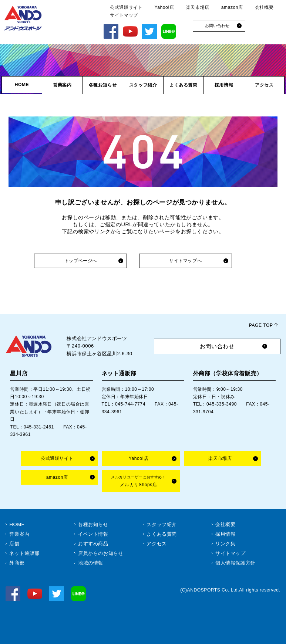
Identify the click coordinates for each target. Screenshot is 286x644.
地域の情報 (91, 563)
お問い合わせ (217, 346)
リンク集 (225, 544)
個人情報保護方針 (235, 563)
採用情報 (225, 534)
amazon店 (232, 7)
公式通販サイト (126, 7)
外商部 (17, 563)
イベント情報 (93, 534)
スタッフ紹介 (162, 524)
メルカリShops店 (138, 481)
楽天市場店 (198, 7)
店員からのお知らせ (101, 553)
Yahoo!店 (164, 7)
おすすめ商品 (93, 544)
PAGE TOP (261, 325)
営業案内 (19, 534)
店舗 (14, 544)
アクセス (157, 544)
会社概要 (264, 7)
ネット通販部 (24, 553)
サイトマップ (124, 15)
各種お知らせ (93, 524)
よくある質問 (162, 534)
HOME (17, 524)
